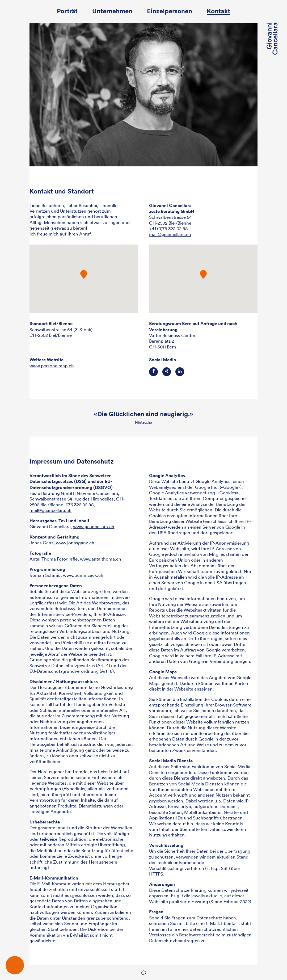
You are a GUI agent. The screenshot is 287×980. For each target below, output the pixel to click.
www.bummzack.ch (83, 575)
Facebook (153, 372)
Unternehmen (112, 11)
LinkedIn (180, 372)
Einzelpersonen (170, 11)
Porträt (67, 11)
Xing (167, 372)
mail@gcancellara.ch (50, 510)
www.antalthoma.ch (101, 559)
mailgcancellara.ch (170, 234)
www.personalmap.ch (52, 366)
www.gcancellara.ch (94, 526)
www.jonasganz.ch (75, 543)
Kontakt (218, 11)
